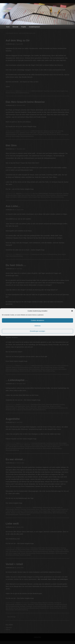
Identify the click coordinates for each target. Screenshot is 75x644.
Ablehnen (37, 326)
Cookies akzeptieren (37, 320)
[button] (72, 311)
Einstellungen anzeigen (37, 331)
